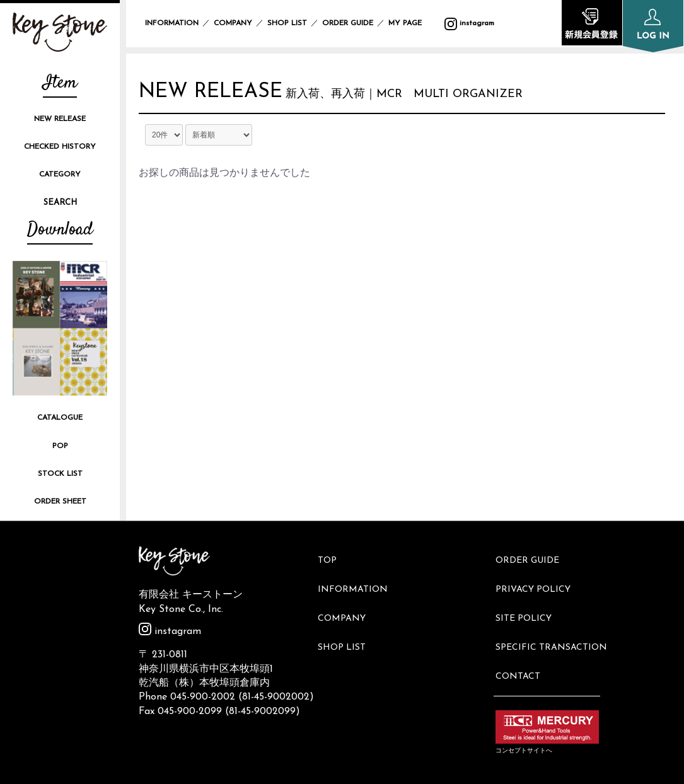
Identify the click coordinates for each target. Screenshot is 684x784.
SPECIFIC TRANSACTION (556, 620)
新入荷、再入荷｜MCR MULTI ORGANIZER (427, 97)
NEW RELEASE (60, 119)
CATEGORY (60, 175)
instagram (170, 631)
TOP (332, 557)
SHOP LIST (287, 23)
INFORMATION (172, 23)
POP (60, 446)
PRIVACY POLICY (537, 578)
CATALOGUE (60, 418)
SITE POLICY (528, 599)
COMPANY (233, 23)
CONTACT (522, 641)
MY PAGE (413, 23)
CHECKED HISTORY (60, 147)
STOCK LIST (60, 474)
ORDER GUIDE (348, 23)
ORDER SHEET (60, 502)
